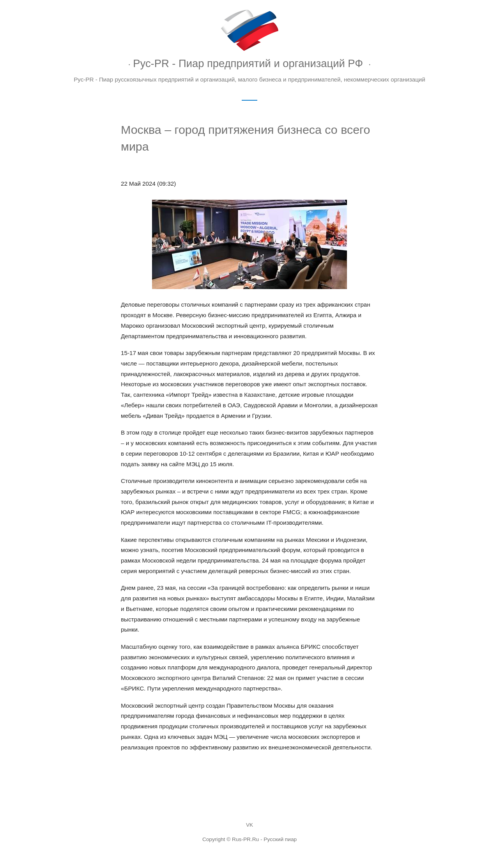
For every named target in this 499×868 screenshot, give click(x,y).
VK (249, 825)
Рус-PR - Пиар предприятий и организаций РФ (248, 63)
